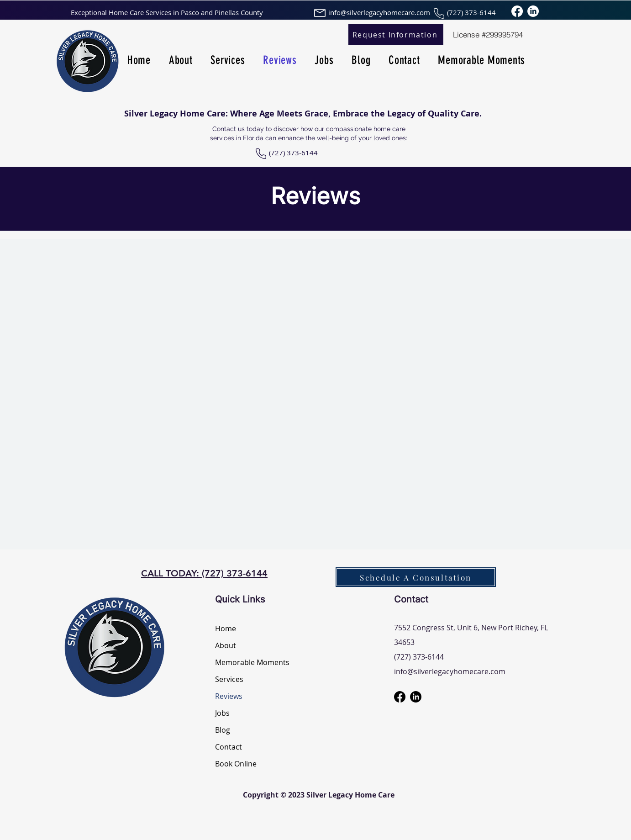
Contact (229, 747)
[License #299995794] (488, 34)
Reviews (229, 696)
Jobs (222, 713)
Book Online (236, 764)
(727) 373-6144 (293, 153)
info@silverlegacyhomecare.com (450, 671)
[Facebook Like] (117, 158)
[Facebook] (517, 11)
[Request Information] (396, 34)
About (226, 645)
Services (229, 679)
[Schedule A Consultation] (416, 577)
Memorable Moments (247, 662)
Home (226, 629)
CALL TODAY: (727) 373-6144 (204, 573)
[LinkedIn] (533, 11)
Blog (223, 730)
